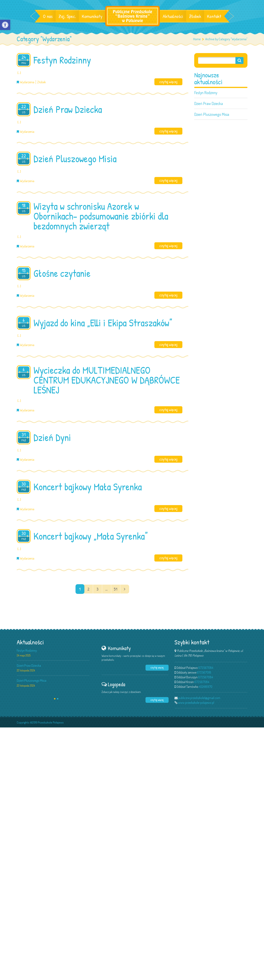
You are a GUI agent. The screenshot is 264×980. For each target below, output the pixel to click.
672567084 (206, 668)
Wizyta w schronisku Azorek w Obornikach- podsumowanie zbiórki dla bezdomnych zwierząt (101, 216)
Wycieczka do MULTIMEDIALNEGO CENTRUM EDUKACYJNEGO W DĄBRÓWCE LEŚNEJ (107, 380)
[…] (19, 73)
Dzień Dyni (52, 437)
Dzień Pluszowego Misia (212, 114)
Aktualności (173, 16)
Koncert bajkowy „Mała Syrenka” (91, 536)
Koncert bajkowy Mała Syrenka (88, 487)
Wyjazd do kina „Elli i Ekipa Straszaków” (103, 323)
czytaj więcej (168, 82)
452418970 (206, 687)
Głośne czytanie (62, 273)
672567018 (204, 672)
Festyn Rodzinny (206, 93)
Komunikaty (92, 16)
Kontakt (214, 16)
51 (116, 589)
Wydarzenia (27, 82)
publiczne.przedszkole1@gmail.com (199, 698)
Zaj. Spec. (67, 16)
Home (197, 39)
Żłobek (195, 16)
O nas (48, 16)
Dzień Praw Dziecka (208, 103)
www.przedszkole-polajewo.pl (196, 703)
